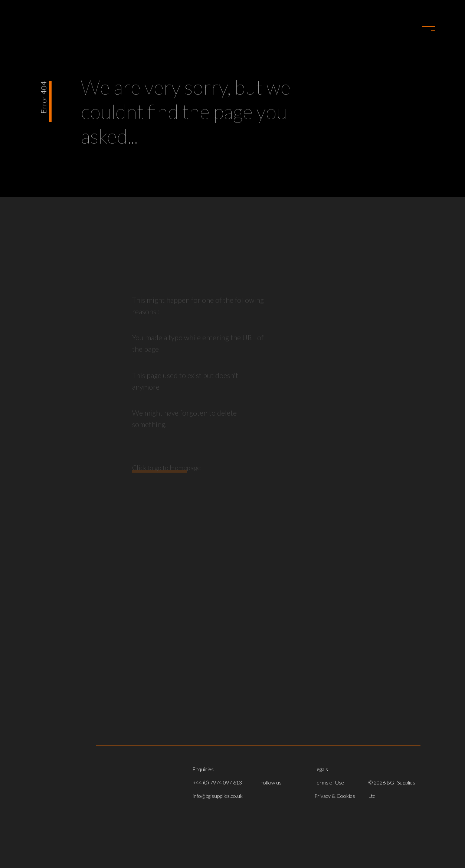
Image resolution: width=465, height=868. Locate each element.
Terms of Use (329, 782)
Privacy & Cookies (335, 796)
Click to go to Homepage (166, 474)
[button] (427, 27)
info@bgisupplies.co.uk (218, 796)
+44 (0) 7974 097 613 (217, 782)
